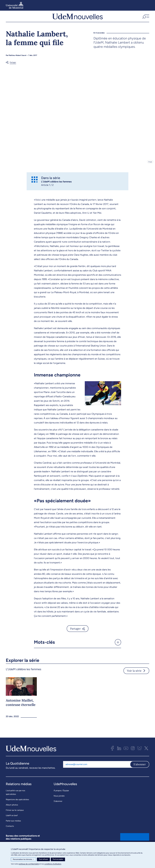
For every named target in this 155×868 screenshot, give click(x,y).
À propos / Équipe (61, 796)
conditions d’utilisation (53, 864)
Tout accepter (58, 859)
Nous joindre (59, 802)
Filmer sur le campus (15, 816)
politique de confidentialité (29, 864)
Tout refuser (43, 859)
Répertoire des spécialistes (17, 805)
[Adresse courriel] (97, 770)
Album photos (12, 811)
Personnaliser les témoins (23, 859)
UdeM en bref (12, 821)
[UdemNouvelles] (77, 19)
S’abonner (58, 807)
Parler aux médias (13, 827)
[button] (145, 19)
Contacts (10, 832)
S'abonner (140, 770)
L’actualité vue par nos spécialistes (15, 798)
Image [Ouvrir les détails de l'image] (150, 168)
